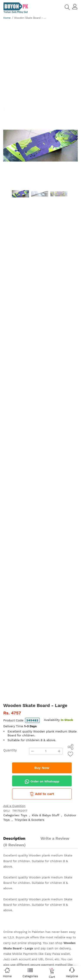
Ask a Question (14, 806)
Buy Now (42, 768)
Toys (24, 815)
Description (14, 838)
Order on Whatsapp (42, 782)
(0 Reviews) (14, 845)
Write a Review (55, 838)
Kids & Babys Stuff (46, 815)
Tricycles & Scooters (29, 820)
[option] (40, 146)
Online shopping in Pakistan (24, 932)
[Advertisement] (40, 65)
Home (7, 18)
